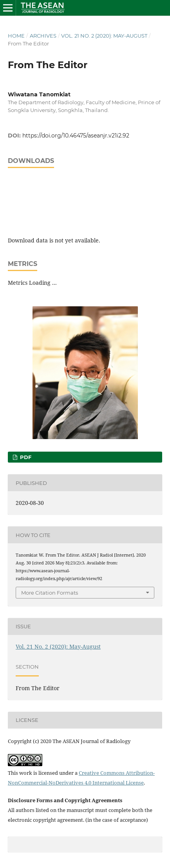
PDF (25, 457)
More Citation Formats (50, 593)
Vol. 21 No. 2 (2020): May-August (104, 36)
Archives (43, 36)
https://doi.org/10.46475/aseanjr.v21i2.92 (76, 136)
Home (16, 36)
